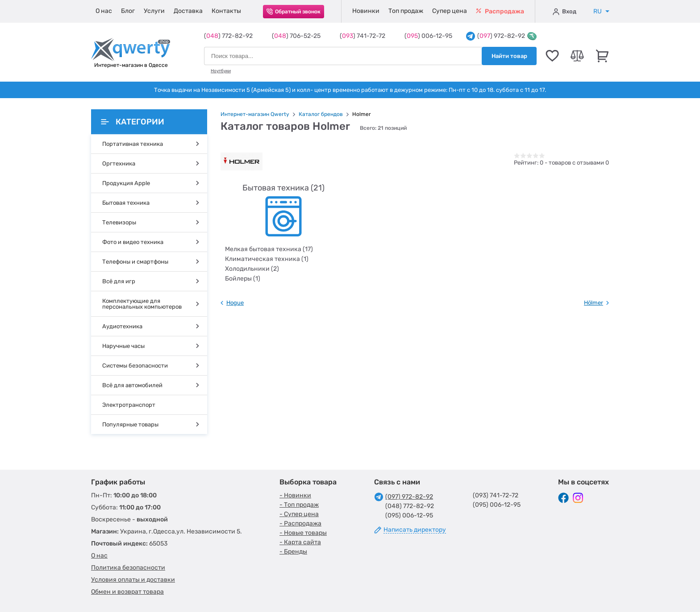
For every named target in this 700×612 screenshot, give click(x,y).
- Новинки (295, 495)
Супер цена (450, 11)
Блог (128, 11)
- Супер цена (299, 514)
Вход (565, 12)
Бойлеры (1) (243, 279)
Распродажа (500, 11)
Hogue (235, 303)
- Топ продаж (299, 505)
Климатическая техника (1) (267, 259)
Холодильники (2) (252, 269)
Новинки (366, 11)
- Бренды (293, 552)
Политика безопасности (128, 568)
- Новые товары (303, 533)
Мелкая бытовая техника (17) (269, 249)
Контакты (226, 11)
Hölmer (594, 303)
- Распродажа (300, 523)
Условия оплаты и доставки (133, 580)
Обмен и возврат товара (127, 592)
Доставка (188, 11)
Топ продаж (406, 11)
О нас (104, 11)
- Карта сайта (300, 542)
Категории (133, 122)
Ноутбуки (221, 71)
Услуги (154, 11)
